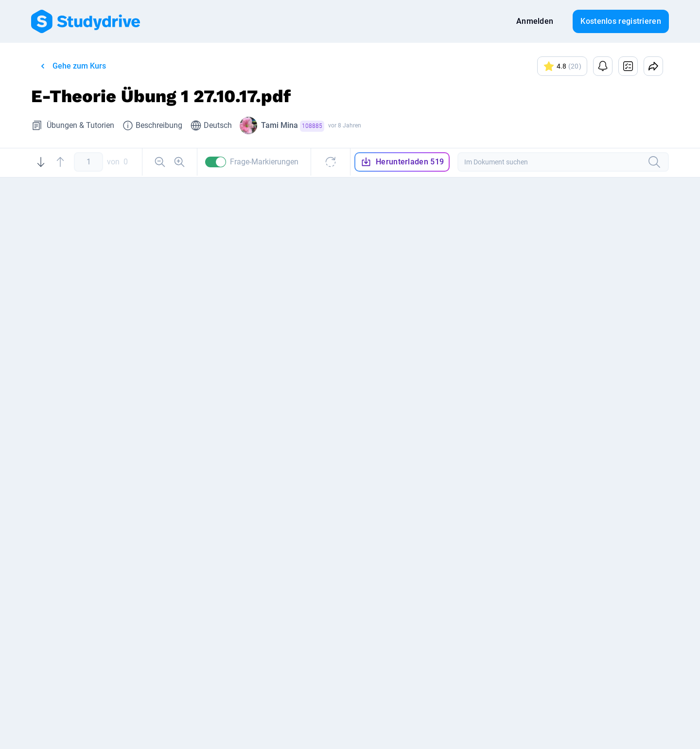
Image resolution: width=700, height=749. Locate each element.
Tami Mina (293, 126)
